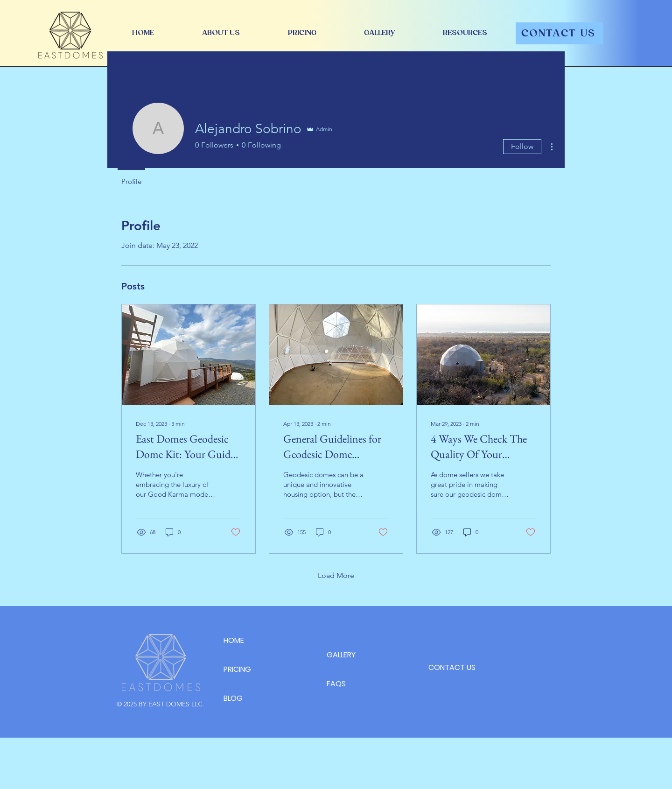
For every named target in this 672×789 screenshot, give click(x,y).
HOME (234, 640)
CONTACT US (452, 667)
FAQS (336, 684)
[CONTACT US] (559, 33)
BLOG (233, 698)
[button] (465, 33)
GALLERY (341, 655)
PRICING (237, 669)
